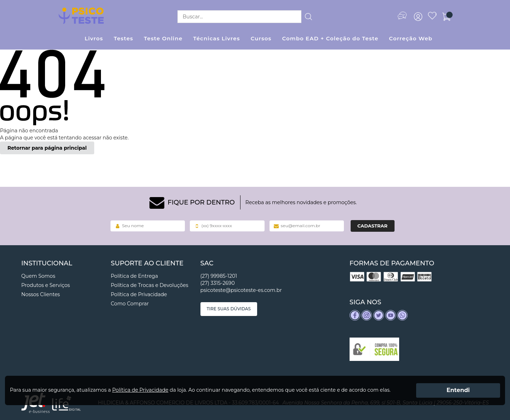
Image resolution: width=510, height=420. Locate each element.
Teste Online (163, 38)
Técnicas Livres (216, 38)
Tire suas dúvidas (229, 309)
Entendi (458, 390)
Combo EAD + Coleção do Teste (330, 38)
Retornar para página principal (47, 148)
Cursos (261, 38)
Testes (123, 38)
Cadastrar (372, 226)
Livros (94, 38)
